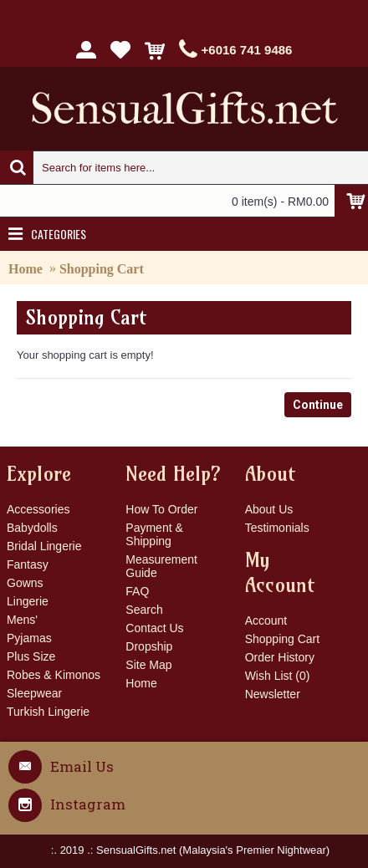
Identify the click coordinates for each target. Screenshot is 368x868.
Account (266, 620)
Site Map (148, 665)
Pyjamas (29, 638)
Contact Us (154, 628)
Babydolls (32, 528)
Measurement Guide (161, 566)
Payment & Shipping (154, 534)
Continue (318, 405)
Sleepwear (34, 693)
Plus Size (31, 656)
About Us (269, 509)
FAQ (137, 591)
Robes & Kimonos (54, 675)
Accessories (38, 509)
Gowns (25, 583)
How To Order (161, 509)
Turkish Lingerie (48, 712)
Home (26, 269)
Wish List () (278, 676)
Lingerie (28, 601)
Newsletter (273, 694)
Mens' (22, 620)
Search (144, 610)
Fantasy (28, 564)
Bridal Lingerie (44, 546)
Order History (280, 657)
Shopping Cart (102, 269)
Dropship (149, 646)
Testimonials (277, 528)
